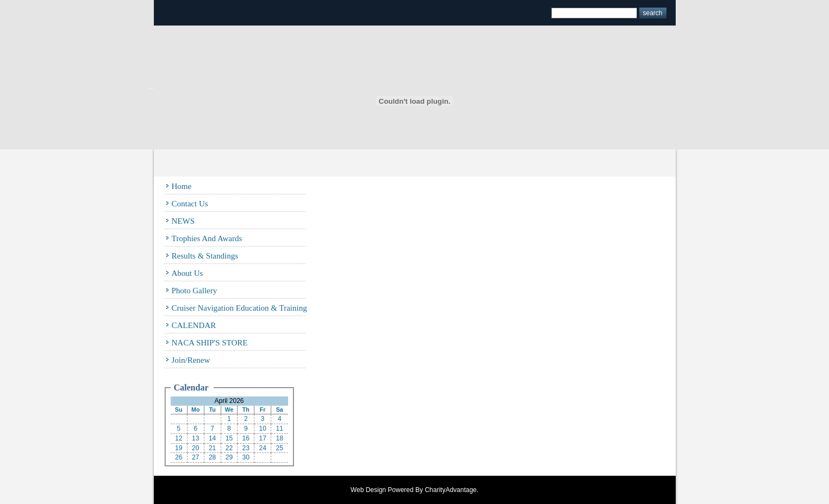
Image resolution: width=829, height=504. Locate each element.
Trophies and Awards (207, 238)
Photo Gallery (195, 291)
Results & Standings (205, 256)
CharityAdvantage (450, 490)
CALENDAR (194, 325)
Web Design (368, 490)
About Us (188, 273)
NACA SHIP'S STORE (210, 343)
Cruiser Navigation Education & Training (239, 308)
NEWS (183, 221)
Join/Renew (191, 360)
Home (182, 186)
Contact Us (190, 204)
